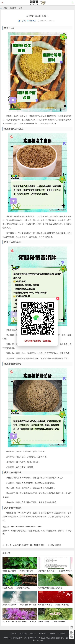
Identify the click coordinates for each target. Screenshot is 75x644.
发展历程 (33, 634)
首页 (6, 8)
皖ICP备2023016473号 (32, 638)
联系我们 (23, 634)
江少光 (22, 21)
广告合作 (52, 634)
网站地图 (42, 634)
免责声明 (61, 634)
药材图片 (13, 8)
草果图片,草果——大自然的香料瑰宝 (48, 545)
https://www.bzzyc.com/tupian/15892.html (26, 527)
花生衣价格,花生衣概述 (18, 545)
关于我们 (14, 634)
